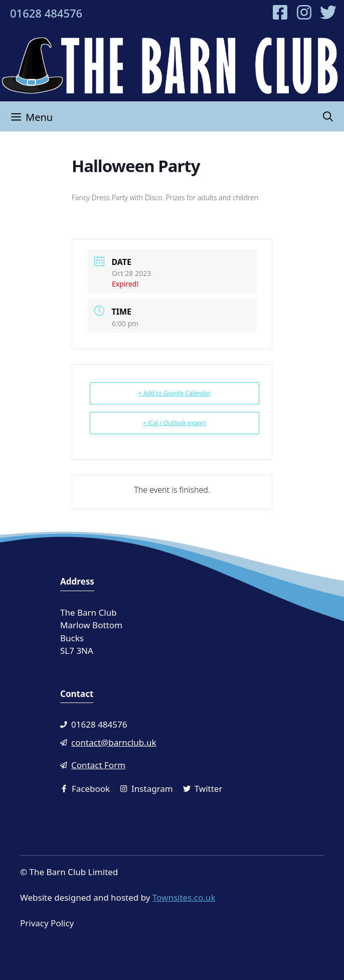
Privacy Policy (47, 923)
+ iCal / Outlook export (175, 423)
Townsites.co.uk (184, 897)
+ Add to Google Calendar (175, 393)
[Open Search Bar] (328, 116)
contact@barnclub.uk (114, 742)
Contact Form (98, 765)
